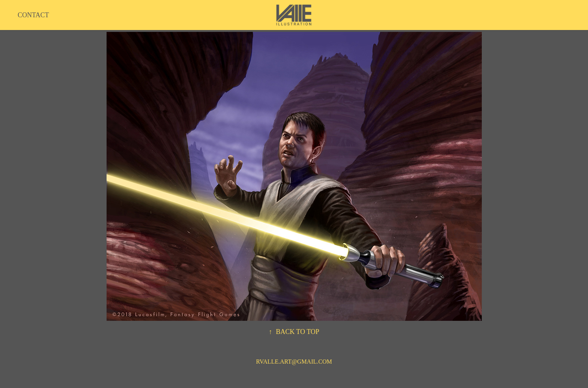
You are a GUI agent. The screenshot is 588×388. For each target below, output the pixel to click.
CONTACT (33, 15)
